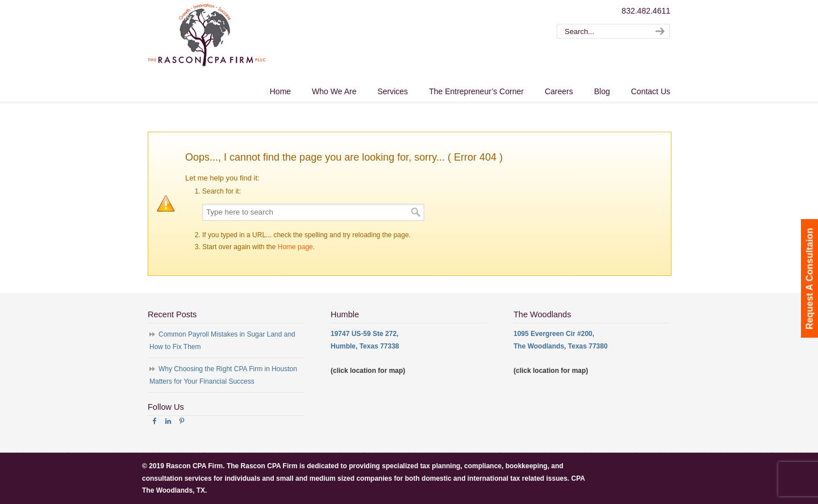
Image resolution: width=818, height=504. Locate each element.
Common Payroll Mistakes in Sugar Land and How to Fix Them (222, 341)
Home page (295, 247)
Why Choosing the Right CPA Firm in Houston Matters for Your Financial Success (223, 375)
